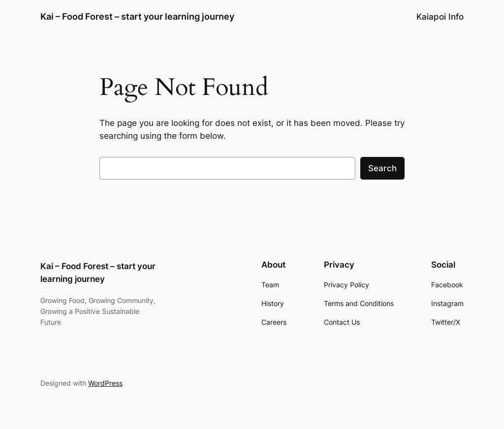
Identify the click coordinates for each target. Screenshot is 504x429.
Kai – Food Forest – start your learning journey (137, 16)
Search (382, 168)
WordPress (105, 383)
